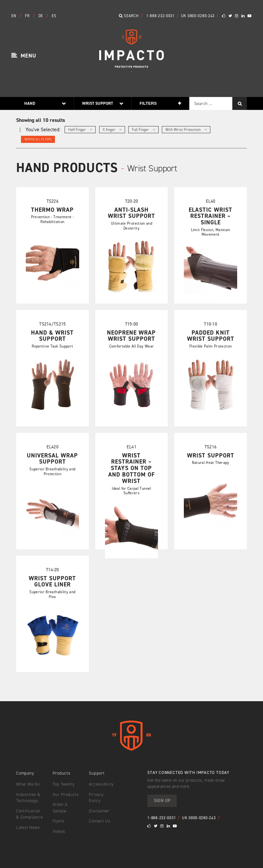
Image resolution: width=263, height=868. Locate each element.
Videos (59, 831)
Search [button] (129, 16)
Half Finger (80, 130)
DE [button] (41, 16)
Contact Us (100, 821)
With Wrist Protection (186, 130)
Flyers (59, 821)
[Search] (240, 103)
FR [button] (28, 16)
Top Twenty (64, 784)
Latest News (28, 827)
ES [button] (54, 16)
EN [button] (14, 16)
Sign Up (162, 801)
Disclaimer (99, 811)
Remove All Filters (38, 139)
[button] (24, 56)
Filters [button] (148, 103)
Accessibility (101, 784)
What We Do (28, 784)
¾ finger (112, 130)
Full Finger (143, 130)
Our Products (66, 794)
